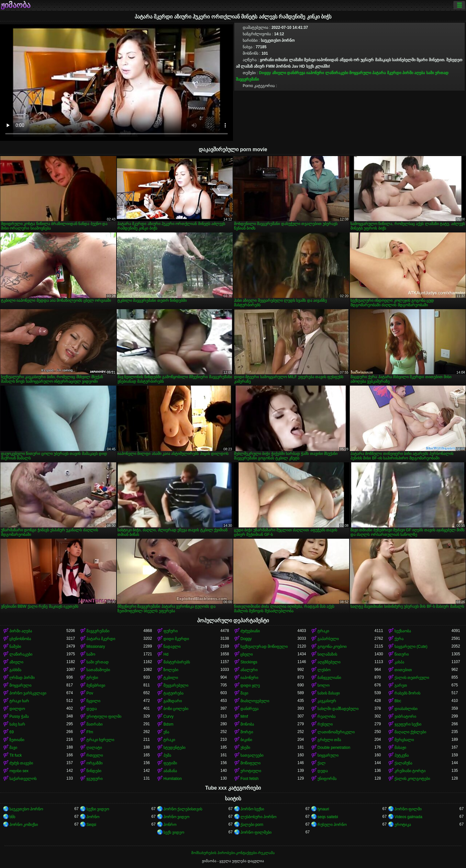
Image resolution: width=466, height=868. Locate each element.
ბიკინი (246, 740)
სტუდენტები (174, 748)
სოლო (323, 685)
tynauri (323, 809)
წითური (402, 654)
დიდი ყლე (250, 685)
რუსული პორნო (332, 825)
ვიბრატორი (405, 716)
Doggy (265, 73)
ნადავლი (172, 647)
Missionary (96, 647)
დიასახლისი (406, 709)
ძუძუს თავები (21, 763)
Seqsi (91, 825)
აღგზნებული (329, 662)
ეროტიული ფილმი (104, 716)
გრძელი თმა (329, 740)
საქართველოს (23, 779)
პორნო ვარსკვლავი (28, 693)
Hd (166, 654)
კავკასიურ (327, 701)
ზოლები (171, 670)
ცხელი (247, 654)
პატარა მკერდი (387, 73)
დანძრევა (296, 73)
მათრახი (94, 724)
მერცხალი (404, 740)
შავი (244, 693)
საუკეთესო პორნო (26, 809)
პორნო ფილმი (408, 809)
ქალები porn (252, 825)
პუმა (167, 755)
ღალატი (94, 748)
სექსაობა (403, 631)
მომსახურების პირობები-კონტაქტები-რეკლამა (233, 853)
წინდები (94, 771)
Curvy (168, 716)
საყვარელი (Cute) (411, 647)
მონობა (247, 724)
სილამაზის (327, 654)
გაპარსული (328, 639)
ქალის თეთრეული (412, 678)
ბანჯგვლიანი (329, 678)
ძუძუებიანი (250, 631)
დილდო (17, 709)
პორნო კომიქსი (24, 825)
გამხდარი (173, 701)
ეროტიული (251, 771)
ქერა (399, 639)
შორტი (247, 732)
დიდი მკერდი (176, 639)
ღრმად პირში (22, 678)
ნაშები (15, 647)
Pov (90, 693)
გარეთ (401, 685)
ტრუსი (92, 678)
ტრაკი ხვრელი (100, 740)
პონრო (170, 825)
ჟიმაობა (16, 5)
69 (11, 732)
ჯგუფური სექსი (408, 724)
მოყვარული (360, 73)
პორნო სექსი (252, 809)
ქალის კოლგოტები (412, 779)
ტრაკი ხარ (19, 701)
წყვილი (93, 701)
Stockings (249, 662)
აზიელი (279, 73)
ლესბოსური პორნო (258, 817)
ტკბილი (171, 678)
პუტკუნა (402, 755)
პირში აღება (414, 73)
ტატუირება (173, 693)
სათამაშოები (98, 670)
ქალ (322, 763)
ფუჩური (171, 631)
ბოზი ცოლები (176, 709)
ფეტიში (170, 763)
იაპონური (315, 73)
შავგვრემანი (247, 79)
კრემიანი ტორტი (410, 771)
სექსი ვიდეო (98, 809)
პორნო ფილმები (256, 832)
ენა (166, 732)
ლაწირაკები (337, 73)
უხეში (245, 748)
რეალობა (327, 716)
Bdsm (168, 724)
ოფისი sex (19, 771)
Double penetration (334, 748)
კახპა (399, 662)
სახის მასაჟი (329, 693)
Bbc (398, 701)
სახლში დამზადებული (338, 709)
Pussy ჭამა (19, 716)
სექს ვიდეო (174, 832)
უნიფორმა (327, 779)
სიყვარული (328, 755)
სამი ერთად (437, 73)
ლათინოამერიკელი (336, 732)
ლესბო (324, 670)
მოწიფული (250, 763)
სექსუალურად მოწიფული (264, 647)
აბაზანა (170, 771)
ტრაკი (323, 631)
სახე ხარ (17, 724)
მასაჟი (400, 748)
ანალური (249, 670)
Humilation (173, 779)
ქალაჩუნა (403, 763)
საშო (91, 654)
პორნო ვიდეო (176, 817)
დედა (92, 709)
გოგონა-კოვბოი (332, 647)
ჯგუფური (94, 779)
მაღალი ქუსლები (410, 732)
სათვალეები (252, 755)
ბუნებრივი (96, 685)
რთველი (95, 755)
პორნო (93, 817)
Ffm (90, 732)
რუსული (325, 724)
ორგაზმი (94, 763)
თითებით (403, 670)
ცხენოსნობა (20, 639)
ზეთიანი (17, 740)
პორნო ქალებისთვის (183, 809)
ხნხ (12, 817)
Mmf (244, 716)
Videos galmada (408, 817)
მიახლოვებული (255, 701)
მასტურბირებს (177, 662)
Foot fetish (250, 779)
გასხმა (15, 670)
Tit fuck (16, 755)
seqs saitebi (328, 817)
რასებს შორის (407, 693)
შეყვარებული (176, 685)
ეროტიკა (403, 825)
